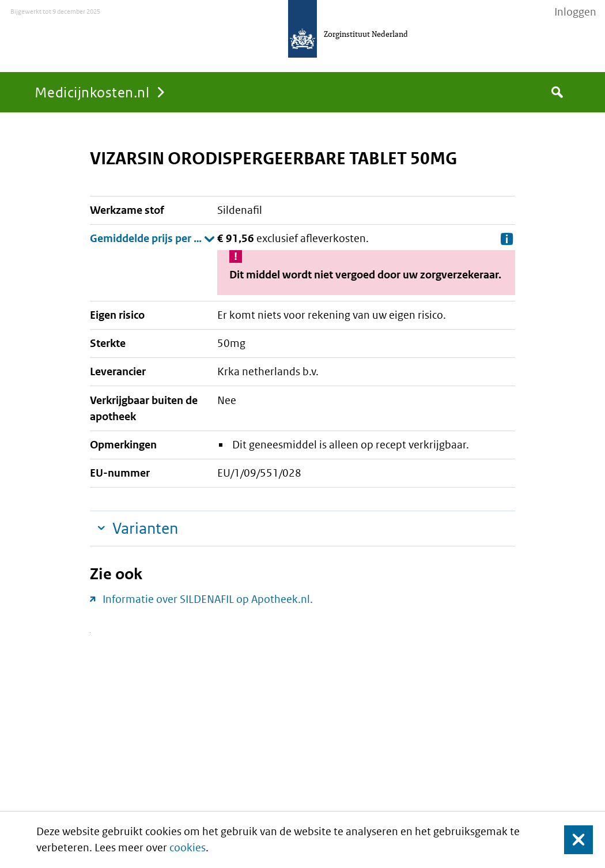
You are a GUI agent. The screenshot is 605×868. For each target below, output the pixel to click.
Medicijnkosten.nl (92, 92)
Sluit (570, 840)
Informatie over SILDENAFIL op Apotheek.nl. (208, 599)
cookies (188, 848)
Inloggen (575, 12)
